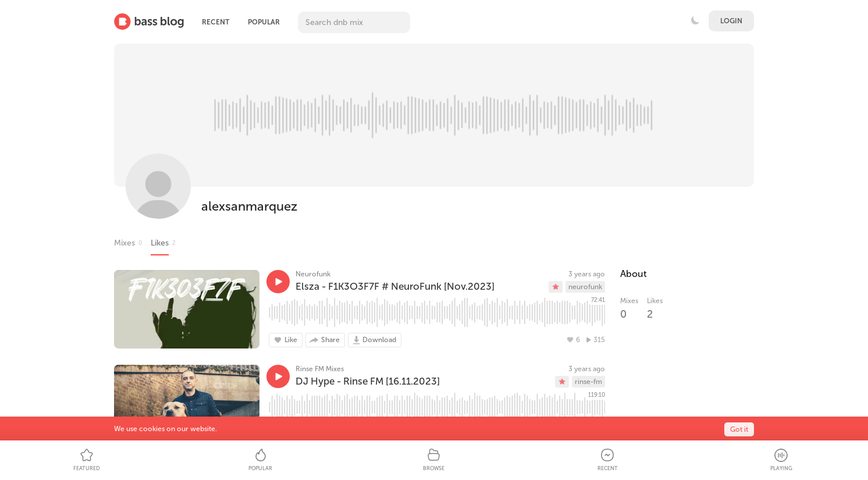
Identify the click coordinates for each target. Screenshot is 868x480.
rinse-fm (588, 382)
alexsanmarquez (249, 206)
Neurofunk (313, 274)
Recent (216, 22)
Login (731, 21)
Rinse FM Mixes (320, 369)
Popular (264, 22)
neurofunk (585, 287)
